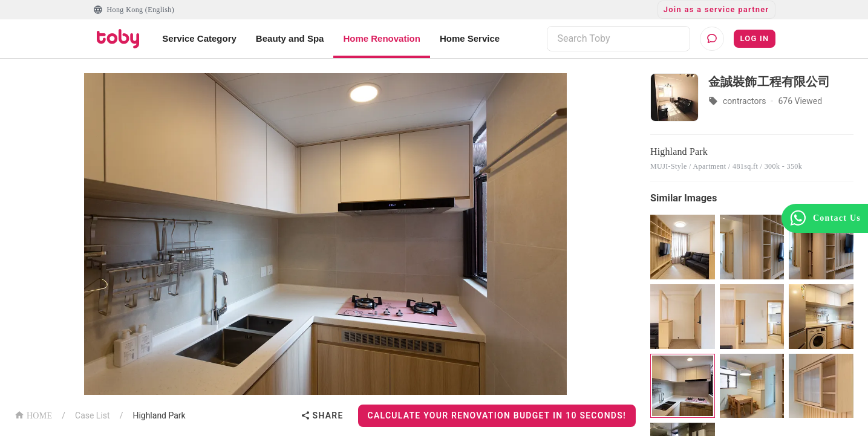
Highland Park (159, 415)
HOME (33, 415)
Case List (93, 415)
